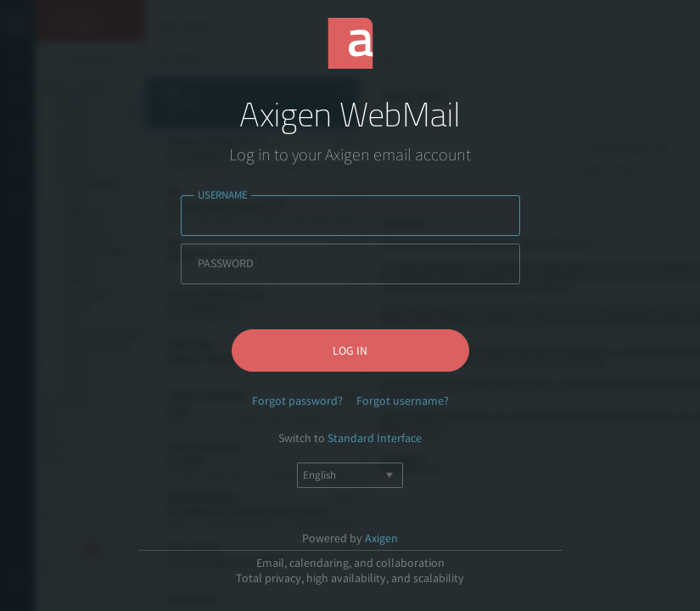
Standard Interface (375, 438)
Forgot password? (297, 401)
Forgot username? (403, 401)
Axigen (381, 538)
